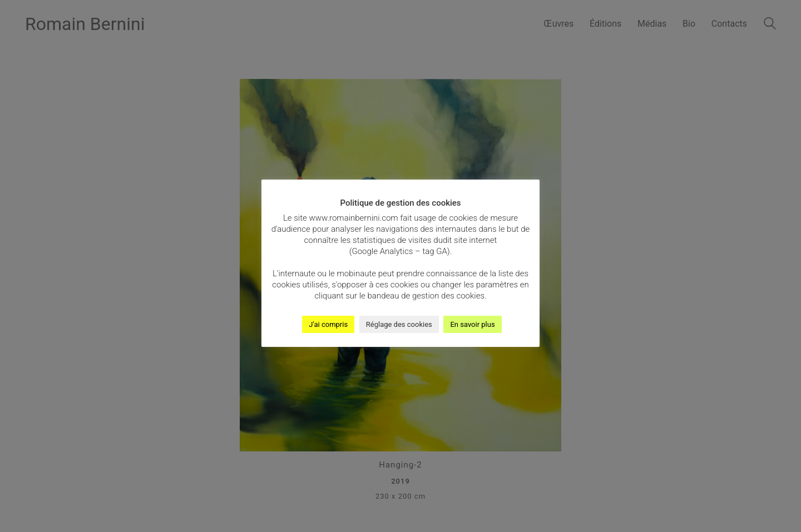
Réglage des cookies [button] (399, 324)
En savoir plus (472, 324)
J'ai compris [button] (328, 324)
